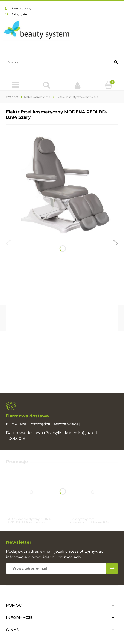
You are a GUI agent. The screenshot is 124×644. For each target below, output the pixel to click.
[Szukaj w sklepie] (58, 62)
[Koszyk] (109, 85)
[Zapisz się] (112, 569)
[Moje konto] (78, 85)
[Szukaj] (116, 62)
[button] (9, 245)
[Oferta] (15, 85)
